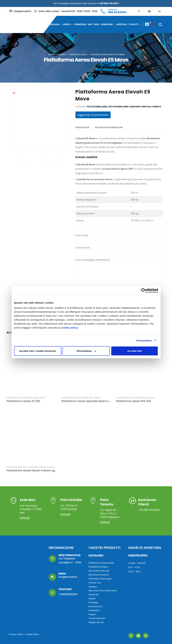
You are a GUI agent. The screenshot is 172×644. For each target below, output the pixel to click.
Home (46, 24)
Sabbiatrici (94, 610)
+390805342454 (68, 594)
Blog (97, 24)
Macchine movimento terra (103, 591)
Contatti (133, 24)
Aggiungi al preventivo (93, 115)
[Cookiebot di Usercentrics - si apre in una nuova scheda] (144, 291)
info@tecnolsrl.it (68, 577)
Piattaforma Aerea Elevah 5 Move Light (32, 470)
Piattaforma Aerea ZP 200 (23, 401)
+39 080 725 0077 (109, 3)
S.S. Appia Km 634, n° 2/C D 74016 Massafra (111, 508)
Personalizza (144, 340)
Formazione (107, 24)
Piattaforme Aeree (78, 54)
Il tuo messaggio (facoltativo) (118, 270)
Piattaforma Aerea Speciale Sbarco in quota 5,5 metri (96, 401)
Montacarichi (95, 606)
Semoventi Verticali (140, 107)
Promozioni (80, 24)
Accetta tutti (135, 351)
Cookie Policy (32, 634)
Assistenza (122, 24)
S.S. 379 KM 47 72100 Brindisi (72, 504)
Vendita (67, 24)
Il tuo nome (120, 238)
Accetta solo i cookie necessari (38, 351)
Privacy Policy (16, 634)
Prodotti (62, 54)
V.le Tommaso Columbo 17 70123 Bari (32, 506)
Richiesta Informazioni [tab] (109, 127)
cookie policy (70, 328)
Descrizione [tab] (82, 127)
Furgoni (92, 614)
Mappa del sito (96, 622)
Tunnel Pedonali (97, 618)
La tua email (120, 250)
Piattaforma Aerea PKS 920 (133, 401)
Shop (90, 24)
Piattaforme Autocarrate (101, 563)
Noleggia (55, 24)
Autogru (93, 587)
